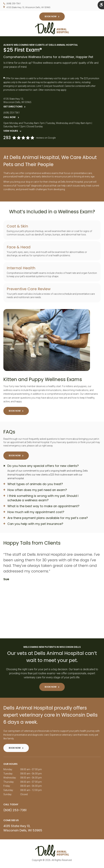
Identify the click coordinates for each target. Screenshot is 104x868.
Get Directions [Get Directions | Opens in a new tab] (13, 107)
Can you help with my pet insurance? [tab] (35, 524)
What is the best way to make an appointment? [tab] (43, 507)
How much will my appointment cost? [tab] (36, 512)
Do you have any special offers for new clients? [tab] (43, 466)
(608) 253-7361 (14, 3)
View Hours (11, 132)
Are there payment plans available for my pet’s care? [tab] (48, 518)
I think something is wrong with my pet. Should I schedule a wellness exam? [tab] (43, 498)
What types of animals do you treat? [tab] (35, 484)
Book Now (51, 16)
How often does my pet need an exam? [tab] (37, 490)
